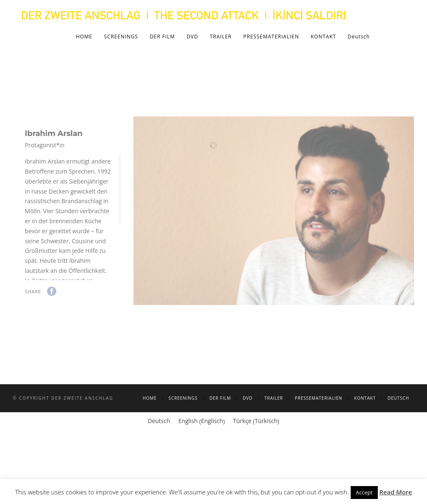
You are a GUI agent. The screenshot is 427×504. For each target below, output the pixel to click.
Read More (396, 492)
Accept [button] (364, 492)
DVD (193, 37)
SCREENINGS (121, 37)
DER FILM (162, 37)
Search (401, 36)
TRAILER (221, 37)
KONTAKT (323, 37)
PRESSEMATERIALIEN (271, 37)
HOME (84, 37)
